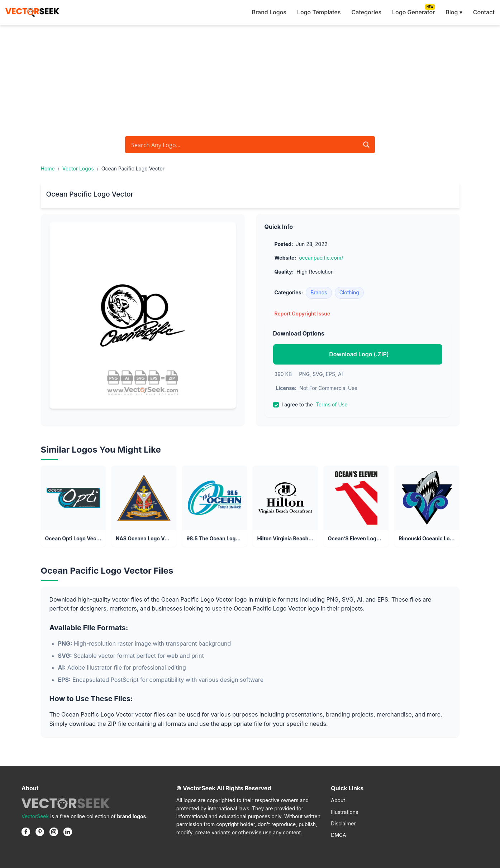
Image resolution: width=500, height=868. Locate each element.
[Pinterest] (40, 832)
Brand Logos (269, 12)
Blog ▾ (454, 12)
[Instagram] (54, 832)
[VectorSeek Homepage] (32, 13)
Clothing (349, 292)
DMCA (338, 835)
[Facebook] (26, 832)
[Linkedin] (68, 832)
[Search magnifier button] (366, 145)
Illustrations (344, 812)
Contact (484, 12)
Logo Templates (319, 12)
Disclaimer (343, 823)
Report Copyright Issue (303, 314)
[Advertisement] (250, 79)
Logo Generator (413, 12)
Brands (319, 292)
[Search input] (244, 145)
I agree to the (310, 405)
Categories (366, 12)
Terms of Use (332, 404)
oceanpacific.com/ (321, 258)
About (338, 800)
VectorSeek (35, 816)
